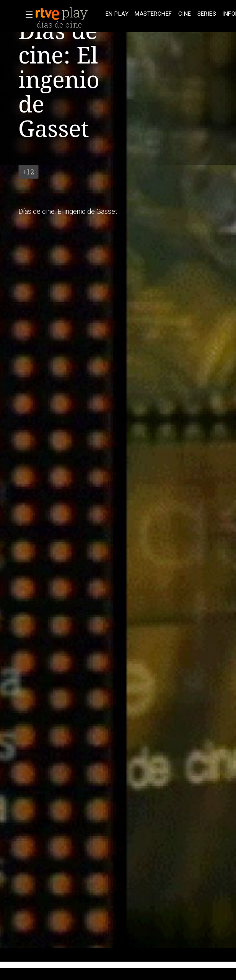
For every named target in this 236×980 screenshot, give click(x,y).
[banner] (69, 14)
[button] (27, 15)
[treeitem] (117, 14)
